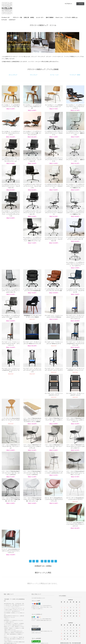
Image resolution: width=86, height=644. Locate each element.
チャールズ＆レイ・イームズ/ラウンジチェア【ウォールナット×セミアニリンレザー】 (75, 107)
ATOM (59, 628)
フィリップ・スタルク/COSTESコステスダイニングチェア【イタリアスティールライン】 (75, 479)
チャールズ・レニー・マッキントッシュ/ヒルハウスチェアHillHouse (54, 293)
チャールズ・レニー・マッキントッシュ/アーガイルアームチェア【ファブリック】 (32, 347)
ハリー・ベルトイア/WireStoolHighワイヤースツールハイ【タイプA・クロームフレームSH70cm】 (75, 426)
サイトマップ (60, 623)
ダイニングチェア (13, 75)
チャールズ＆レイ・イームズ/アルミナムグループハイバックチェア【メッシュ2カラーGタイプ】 (11, 267)
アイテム (80, 4)
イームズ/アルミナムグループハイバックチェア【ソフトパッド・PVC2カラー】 (54, 213)
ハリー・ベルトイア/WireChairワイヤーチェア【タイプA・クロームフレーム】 (54, 400)
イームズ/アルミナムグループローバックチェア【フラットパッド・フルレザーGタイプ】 (32, 160)
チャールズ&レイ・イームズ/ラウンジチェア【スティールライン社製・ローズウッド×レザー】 (32, 133)
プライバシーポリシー (49, 632)
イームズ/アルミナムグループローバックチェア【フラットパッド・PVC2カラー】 (54, 133)
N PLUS (4, 20)
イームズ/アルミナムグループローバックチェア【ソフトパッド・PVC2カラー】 (54, 186)
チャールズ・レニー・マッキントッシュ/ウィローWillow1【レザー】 (54, 319)
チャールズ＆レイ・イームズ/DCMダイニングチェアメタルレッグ (54, 106)
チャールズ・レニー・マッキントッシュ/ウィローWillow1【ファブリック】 (32, 319)
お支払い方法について (49, 623)
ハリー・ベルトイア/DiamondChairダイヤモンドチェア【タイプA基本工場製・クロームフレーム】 (75, 453)
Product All (6, 17)
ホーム (46, 621)
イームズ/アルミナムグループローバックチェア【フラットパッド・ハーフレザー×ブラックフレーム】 (11, 160)
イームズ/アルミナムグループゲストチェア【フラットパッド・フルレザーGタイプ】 (75, 267)
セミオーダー (40, 17)
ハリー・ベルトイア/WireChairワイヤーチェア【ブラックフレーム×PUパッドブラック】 (75, 400)
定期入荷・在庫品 (29, 17)
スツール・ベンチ (54, 75)
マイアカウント (68, 4)
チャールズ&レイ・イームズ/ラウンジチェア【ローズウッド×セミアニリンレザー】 (11, 133)
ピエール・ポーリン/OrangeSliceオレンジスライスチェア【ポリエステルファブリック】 (11, 479)
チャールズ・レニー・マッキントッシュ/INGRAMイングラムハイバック (75, 346)
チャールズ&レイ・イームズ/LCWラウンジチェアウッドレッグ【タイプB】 (11, 106)
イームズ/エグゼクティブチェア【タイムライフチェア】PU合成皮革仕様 (32, 266)
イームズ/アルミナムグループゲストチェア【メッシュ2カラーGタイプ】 (54, 240)
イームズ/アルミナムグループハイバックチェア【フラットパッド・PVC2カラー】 (54, 160)
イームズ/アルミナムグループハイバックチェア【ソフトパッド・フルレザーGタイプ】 (32, 241)
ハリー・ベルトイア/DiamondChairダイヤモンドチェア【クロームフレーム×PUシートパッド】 (32, 453)
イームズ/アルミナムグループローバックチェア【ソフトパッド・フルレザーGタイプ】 (32, 213)
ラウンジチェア (34, 75)
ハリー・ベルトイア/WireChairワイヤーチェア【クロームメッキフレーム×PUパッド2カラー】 (32, 426)
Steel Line (59, 17)
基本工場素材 (50, 17)
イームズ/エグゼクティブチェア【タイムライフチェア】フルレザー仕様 (54, 266)
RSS (58, 626)
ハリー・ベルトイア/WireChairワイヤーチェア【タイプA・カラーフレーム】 (11, 426)
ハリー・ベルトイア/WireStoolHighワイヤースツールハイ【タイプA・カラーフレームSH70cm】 (54, 426)
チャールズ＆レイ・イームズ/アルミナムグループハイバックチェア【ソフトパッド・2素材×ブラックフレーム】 (11, 241)
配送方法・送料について (49, 626)
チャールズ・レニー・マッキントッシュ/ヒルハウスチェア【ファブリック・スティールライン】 (75, 294)
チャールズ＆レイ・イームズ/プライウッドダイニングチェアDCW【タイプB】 (32, 107)
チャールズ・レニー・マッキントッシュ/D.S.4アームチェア (32, 372)
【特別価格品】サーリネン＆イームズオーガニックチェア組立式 (32, 293)
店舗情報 (46, 630)
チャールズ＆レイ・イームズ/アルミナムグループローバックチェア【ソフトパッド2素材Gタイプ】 (75, 186)
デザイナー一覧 (17, 17)
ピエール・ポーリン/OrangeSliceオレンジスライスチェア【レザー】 (32, 479)
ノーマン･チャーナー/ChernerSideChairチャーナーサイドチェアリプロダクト (54, 373)
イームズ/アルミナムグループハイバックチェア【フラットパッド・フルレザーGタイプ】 (11, 186)
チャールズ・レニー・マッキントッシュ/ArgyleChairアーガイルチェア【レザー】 (11, 347)
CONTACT (12, 20)
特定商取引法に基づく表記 (50, 628)
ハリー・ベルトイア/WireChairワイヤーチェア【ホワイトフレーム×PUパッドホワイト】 (32, 400)
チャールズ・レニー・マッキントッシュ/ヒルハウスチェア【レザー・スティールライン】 (11, 320)
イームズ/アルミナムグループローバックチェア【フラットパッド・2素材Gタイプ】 (75, 133)
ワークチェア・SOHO (75, 75)
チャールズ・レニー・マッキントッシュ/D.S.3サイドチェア (11, 372)
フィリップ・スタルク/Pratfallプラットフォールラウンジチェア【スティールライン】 (54, 479)
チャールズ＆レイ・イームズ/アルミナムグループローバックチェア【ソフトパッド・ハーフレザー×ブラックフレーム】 (11, 213)
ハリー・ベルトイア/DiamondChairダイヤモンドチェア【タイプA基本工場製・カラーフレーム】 (54, 453)
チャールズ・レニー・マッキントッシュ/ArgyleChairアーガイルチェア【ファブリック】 (75, 320)
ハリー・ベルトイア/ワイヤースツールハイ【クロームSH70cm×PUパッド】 (11, 452)
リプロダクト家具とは (71, 17)
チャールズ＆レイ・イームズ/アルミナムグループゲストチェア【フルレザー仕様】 (11, 294)
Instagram (73, 626)
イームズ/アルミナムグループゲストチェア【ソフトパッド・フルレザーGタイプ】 (32, 186)
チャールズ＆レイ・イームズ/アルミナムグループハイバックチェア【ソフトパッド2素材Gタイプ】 (75, 213)
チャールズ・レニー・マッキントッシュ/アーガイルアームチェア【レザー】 (54, 346)
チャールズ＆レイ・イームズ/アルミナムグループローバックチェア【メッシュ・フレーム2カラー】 (75, 241)
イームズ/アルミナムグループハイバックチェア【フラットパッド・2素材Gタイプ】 (75, 160)
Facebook (73, 624)
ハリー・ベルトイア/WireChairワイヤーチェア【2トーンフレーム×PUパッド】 (11, 400)
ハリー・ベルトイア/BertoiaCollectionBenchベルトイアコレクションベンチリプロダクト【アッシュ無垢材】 (75, 373)
